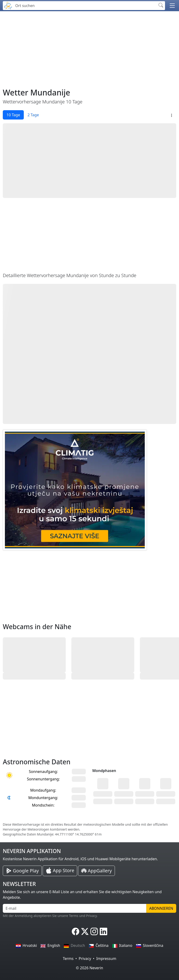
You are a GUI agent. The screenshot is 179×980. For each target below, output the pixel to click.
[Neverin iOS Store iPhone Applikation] (60, 871)
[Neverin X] (85, 931)
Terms (68, 959)
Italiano (122, 945)
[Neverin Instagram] (94, 931)
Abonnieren (161, 908)
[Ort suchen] (85, 6)
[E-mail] (75, 908)
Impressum (106, 959)
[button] (172, 6)
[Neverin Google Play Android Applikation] (22, 871)
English (50, 945)
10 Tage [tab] (13, 115)
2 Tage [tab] (33, 115)
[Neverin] (8, 5)
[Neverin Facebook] (76, 931)
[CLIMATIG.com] (75, 490)
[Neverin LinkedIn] (103, 931)
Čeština (99, 945)
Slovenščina (150, 945)
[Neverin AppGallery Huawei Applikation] (96, 871)
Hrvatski (26, 945)
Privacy (85, 959)
